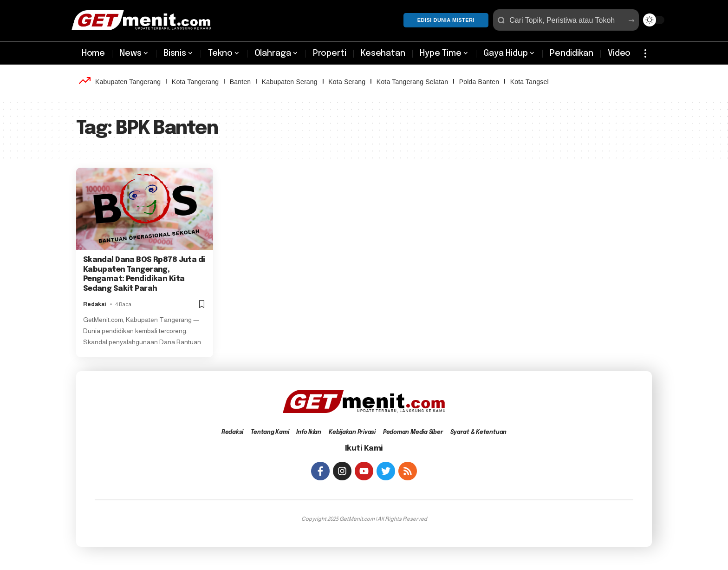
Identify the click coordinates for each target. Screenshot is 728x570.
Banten (240, 82)
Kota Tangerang (195, 82)
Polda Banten (479, 82)
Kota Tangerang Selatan (412, 82)
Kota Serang (347, 82)
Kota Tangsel (530, 82)
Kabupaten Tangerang (128, 82)
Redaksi (95, 304)
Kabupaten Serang (290, 82)
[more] (645, 53)
